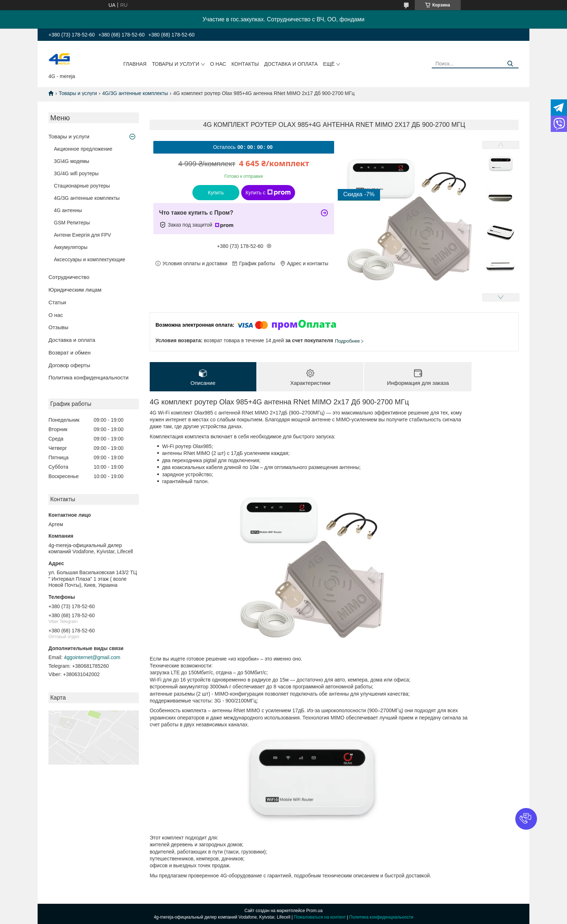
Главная (135, 64)
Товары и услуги (176, 64)
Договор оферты (69, 365)
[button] (526, 819)
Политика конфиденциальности (88, 377)
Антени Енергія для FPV (82, 235)
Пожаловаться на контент (320, 917)
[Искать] (510, 64)
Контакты (245, 64)
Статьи (57, 302)
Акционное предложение (83, 149)
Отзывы (58, 327)
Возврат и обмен (70, 353)
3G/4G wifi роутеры (76, 173)
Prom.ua (314, 911)
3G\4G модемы (72, 161)
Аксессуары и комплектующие (89, 259)
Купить (216, 193)
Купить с (268, 193)
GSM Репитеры (72, 223)
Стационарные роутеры (82, 186)
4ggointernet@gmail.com (92, 657)
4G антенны (68, 210)
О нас (218, 64)
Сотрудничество (69, 277)
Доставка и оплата (291, 64)
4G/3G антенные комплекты (135, 93)
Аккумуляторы (71, 247)
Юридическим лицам (75, 290)
